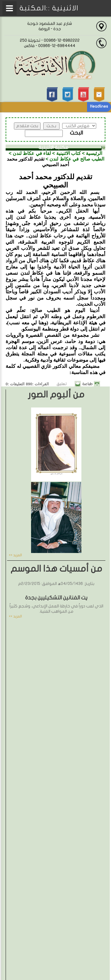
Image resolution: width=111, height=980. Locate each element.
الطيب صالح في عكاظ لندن (77, 159)
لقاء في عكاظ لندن (32, 153)
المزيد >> (15, 555)
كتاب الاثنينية (69, 153)
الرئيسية (94, 153)
